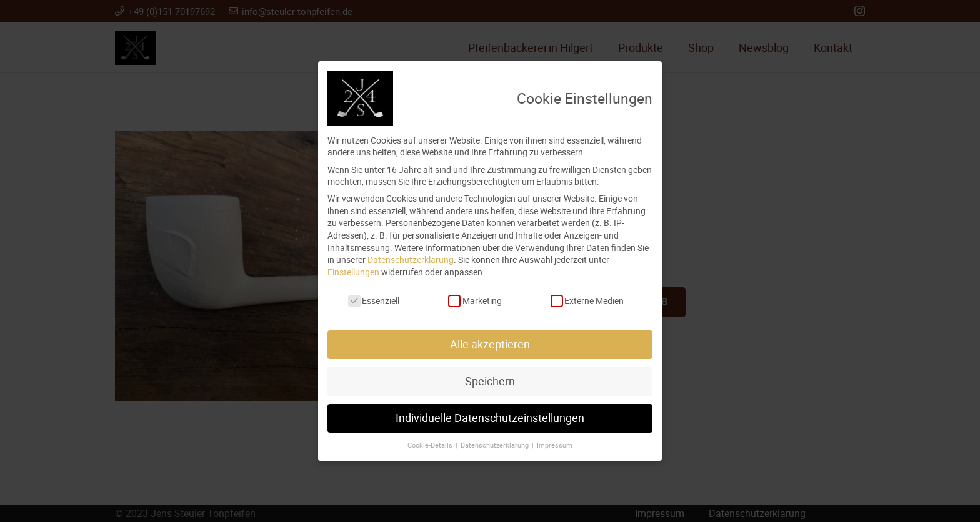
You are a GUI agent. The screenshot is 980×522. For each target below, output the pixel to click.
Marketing (475, 301)
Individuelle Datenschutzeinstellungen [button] (490, 418)
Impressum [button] (555, 445)
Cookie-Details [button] (431, 445)
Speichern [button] (490, 381)
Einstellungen (353, 272)
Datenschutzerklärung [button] (496, 445)
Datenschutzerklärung (411, 259)
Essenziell (374, 301)
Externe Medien (587, 301)
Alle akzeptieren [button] (490, 344)
